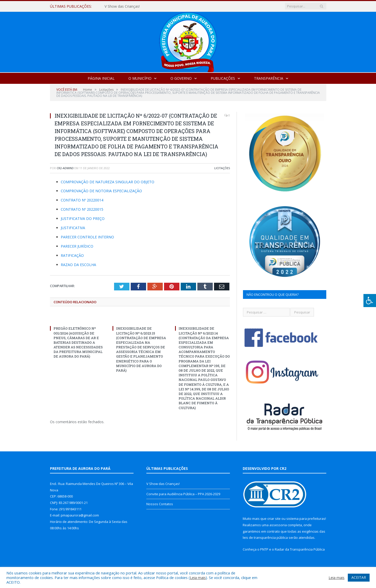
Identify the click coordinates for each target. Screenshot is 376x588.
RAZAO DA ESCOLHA (78, 265)
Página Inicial (101, 78)
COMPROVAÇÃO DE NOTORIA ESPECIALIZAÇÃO (101, 191)
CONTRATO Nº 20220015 (82, 209)
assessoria (278, 525)
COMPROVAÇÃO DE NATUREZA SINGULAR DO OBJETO (108, 182)
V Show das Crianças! (122, 6)
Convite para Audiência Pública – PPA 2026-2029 (183, 494)
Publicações (223, 78)
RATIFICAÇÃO (72, 255)
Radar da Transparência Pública (300, 549)
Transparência (269, 78)
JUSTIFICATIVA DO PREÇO (83, 219)
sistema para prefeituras (306, 519)
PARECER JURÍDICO (77, 246)
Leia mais (198, 577)
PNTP (264, 549)
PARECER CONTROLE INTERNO (87, 237)
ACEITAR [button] (359, 577)
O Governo (181, 78)
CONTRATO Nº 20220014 (82, 200)
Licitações (222, 168)
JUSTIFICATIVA (73, 228)
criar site (274, 519)
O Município (140, 78)
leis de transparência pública (265, 538)
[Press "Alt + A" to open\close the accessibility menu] (370, 301)
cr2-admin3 (65, 168)
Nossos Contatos (160, 504)
